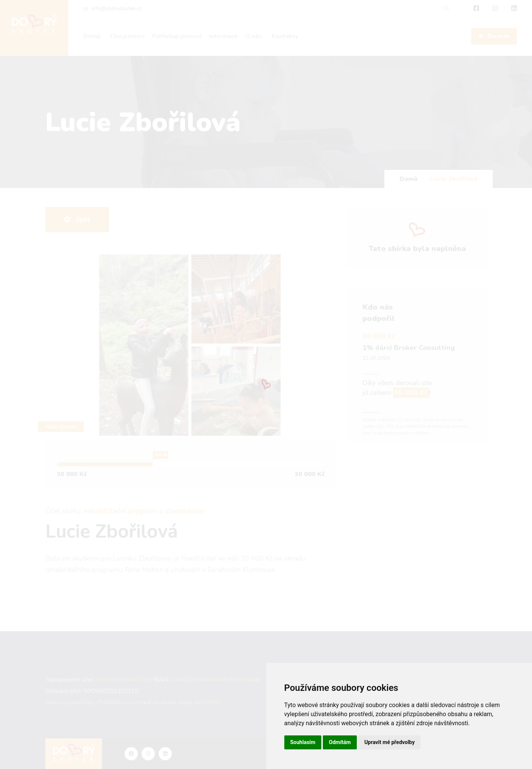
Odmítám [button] (340, 742)
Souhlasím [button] (303, 742)
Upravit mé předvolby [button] (389, 742)
